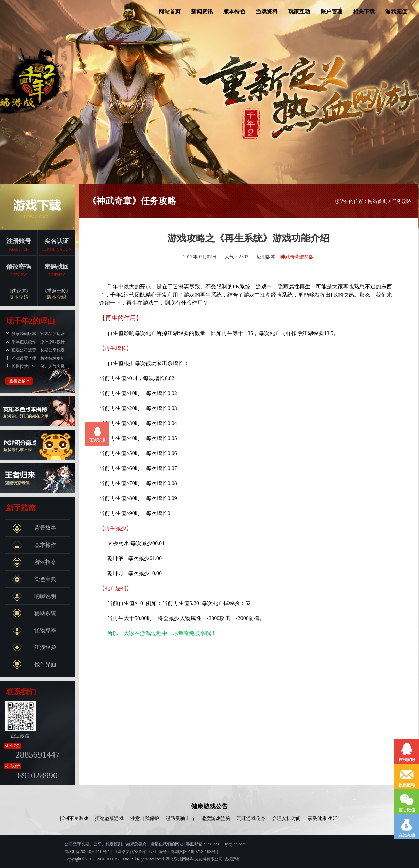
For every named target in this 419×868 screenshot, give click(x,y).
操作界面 (34, 664)
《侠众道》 (19, 294)
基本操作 (34, 545)
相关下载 (364, 11)
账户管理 (331, 11)
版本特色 (234, 11)
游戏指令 (34, 562)
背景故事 (34, 528)
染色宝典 (34, 579)
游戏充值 (396, 11)
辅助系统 (34, 613)
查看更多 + (19, 381)
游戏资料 (267, 11)
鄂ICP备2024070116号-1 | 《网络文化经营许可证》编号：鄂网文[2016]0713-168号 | (141, 852)
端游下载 (38, 207)
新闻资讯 (202, 11)
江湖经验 (34, 647)
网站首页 (170, 11)
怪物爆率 (34, 630)
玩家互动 (299, 11)
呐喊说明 (34, 596)
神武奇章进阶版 (297, 257)
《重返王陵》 (57, 294)
